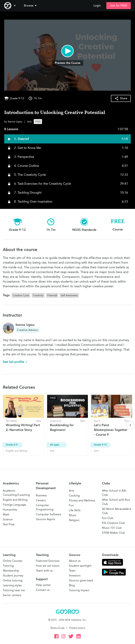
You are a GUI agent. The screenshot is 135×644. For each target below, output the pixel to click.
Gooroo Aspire (45, 519)
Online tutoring (13, 580)
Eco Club (108, 518)
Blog (72, 585)
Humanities (10, 510)
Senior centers (12, 595)
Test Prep (9, 524)
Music (73, 515)
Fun (71, 505)
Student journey (13, 576)
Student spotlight (80, 566)
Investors (75, 576)
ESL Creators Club (113, 523)
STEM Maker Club (113, 533)
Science (8, 519)
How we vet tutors (48, 566)
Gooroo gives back (81, 580)
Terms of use (58, 628)
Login (97, 6)
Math (6, 514)
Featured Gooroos (48, 561)
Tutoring (8, 566)
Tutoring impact (79, 590)
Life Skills (75, 510)
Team (72, 571)
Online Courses (13, 561)
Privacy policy (77, 628)
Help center (43, 585)
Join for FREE (119, 6)
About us (75, 561)
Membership (11, 571)
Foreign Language (14, 505)
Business (41, 495)
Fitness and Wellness (82, 500)
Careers (41, 500)
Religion (74, 520)
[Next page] (130, 425)
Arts (72, 491)
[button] (31, 6)
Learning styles (12, 585)
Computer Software (49, 514)
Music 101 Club (112, 528)
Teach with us (44, 571)
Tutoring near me (14, 590)
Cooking (74, 496)
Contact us (43, 590)
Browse (31, 6)
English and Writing (15, 500)
